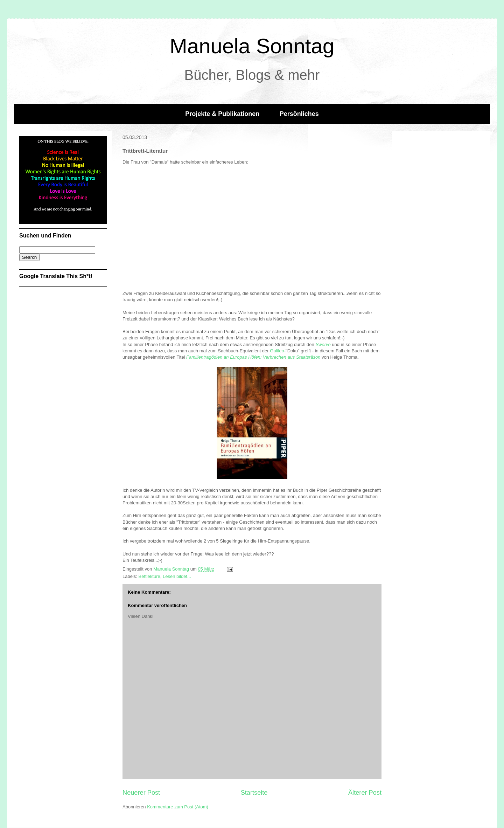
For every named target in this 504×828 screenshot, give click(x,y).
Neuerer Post (141, 793)
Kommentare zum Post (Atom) (178, 807)
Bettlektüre (149, 576)
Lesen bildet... (177, 576)
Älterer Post (365, 793)
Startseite (254, 793)
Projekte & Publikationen (222, 114)
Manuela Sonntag (252, 46)
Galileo (277, 351)
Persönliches (299, 114)
